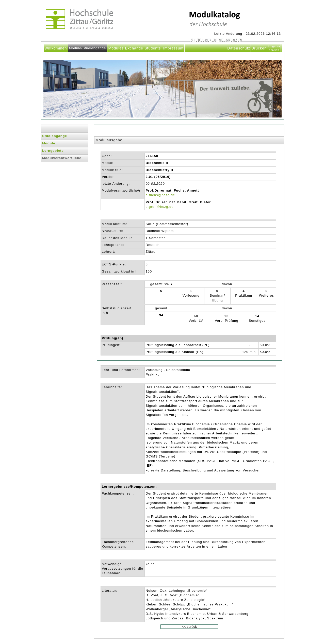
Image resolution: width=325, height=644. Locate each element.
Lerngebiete (53, 151)
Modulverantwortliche (62, 158)
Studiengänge (55, 136)
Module (49, 143)
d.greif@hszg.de (160, 207)
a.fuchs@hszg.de (160, 195)
